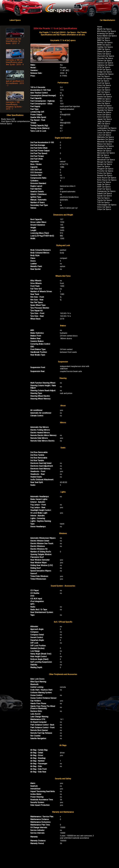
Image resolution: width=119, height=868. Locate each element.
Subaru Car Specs (104, 193)
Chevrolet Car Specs (106, 56)
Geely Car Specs (104, 94)
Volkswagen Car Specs (107, 205)
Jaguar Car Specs (104, 119)
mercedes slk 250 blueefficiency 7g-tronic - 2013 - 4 (13, 41)
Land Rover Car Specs (106, 130)
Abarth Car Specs (104, 29)
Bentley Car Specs (105, 43)
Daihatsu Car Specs (105, 65)
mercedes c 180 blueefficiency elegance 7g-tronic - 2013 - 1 (14, 106)
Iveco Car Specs (104, 117)
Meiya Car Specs (104, 151)
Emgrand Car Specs (105, 74)
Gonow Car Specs (104, 97)
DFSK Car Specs (104, 70)
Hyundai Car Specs (105, 110)
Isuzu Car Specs (104, 115)
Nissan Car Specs (105, 164)
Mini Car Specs (103, 157)
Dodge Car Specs (104, 72)
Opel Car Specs (104, 166)
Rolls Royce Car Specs (107, 178)
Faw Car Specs (103, 76)
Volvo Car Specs (104, 207)
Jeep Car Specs (104, 121)
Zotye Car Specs (104, 209)
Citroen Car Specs (105, 61)
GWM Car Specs (104, 99)
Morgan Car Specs (105, 162)
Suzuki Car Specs (104, 196)
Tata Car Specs (103, 198)
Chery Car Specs (104, 54)
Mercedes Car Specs (106, 153)
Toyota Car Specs (104, 200)
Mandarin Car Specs (105, 139)
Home (100, 27)
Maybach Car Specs (105, 146)
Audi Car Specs (103, 38)
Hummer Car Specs (105, 108)
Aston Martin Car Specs (107, 36)
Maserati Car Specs (105, 142)
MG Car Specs (103, 155)
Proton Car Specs (104, 173)
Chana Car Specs (104, 52)
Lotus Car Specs (104, 135)
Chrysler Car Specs (105, 58)
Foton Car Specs (104, 85)
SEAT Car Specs (104, 187)
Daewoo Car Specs (105, 63)
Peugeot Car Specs (105, 169)
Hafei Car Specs (104, 101)
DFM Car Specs (104, 67)
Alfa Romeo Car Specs (107, 31)
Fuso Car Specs (104, 90)
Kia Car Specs (103, 126)
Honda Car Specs (104, 106)
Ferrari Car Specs (104, 79)
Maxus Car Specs (104, 144)
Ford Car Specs (104, 83)
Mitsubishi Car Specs (106, 160)
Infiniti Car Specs (104, 112)
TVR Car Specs (103, 202)
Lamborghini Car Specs (107, 128)
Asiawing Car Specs (105, 33)
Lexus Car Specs (104, 133)
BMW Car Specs (104, 45)
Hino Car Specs (104, 103)
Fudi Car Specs (103, 88)
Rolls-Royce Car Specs (107, 180)
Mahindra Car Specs (105, 137)
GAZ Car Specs (103, 92)
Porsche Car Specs (105, 171)
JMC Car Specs (104, 124)
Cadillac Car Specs (105, 47)
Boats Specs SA (8, 119)
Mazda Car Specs (104, 148)
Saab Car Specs (104, 184)
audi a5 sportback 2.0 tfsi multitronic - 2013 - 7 (15, 83)
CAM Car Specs (104, 49)
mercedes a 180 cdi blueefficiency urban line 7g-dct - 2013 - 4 (15, 62)
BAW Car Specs (104, 40)
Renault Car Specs (105, 175)
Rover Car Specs (104, 182)
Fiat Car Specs (103, 81)
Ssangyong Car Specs (106, 191)
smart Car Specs (104, 189)
